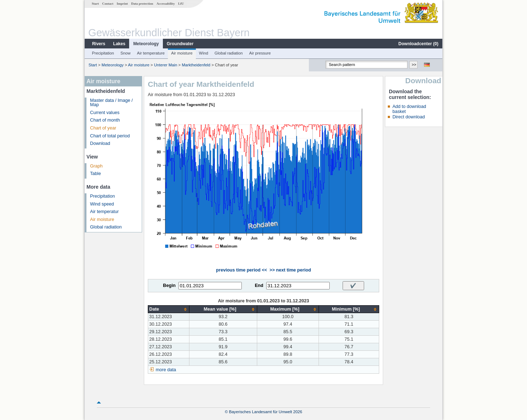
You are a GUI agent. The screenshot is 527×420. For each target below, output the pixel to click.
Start (95, 4)
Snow (126, 53)
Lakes (119, 44)
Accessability (166, 4)
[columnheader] (169, 309)
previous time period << (241, 270)
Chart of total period (110, 136)
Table (95, 174)
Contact (108, 4)
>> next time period (290, 270)
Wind (204, 53)
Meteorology (146, 44)
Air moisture (182, 53)
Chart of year (103, 128)
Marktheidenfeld (196, 65)
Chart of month (105, 120)
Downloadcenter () (418, 44)
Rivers (99, 44)
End (259, 285)
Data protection (142, 4)
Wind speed (102, 204)
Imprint (122, 4)
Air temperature (151, 53)
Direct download (409, 117)
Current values (105, 113)
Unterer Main (166, 65)
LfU (181, 4)
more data (166, 370)
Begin (169, 285)
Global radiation (229, 53)
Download (100, 143)
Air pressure (260, 53)
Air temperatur (104, 212)
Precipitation (103, 53)
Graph (96, 166)
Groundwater (180, 44)
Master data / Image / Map (111, 103)
